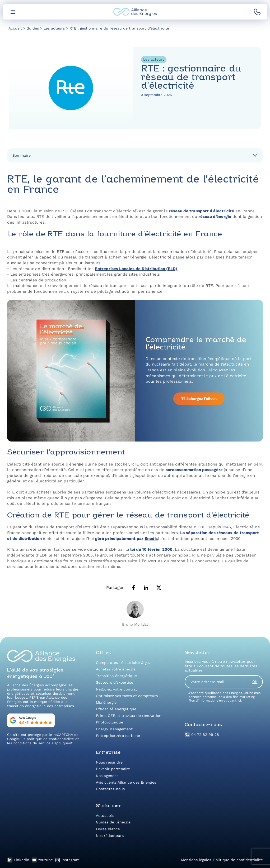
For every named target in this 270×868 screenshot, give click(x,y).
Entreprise (108, 753)
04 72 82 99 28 (202, 735)
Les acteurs (154, 59)
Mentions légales (196, 860)
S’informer (108, 806)
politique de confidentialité (50, 739)
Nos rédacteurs (110, 836)
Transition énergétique (116, 676)
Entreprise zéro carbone (118, 736)
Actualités (105, 816)
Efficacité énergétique (116, 709)
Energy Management (114, 729)
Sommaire (22, 155)
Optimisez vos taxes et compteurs (127, 696)
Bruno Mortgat (135, 624)
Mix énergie (106, 702)
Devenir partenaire (113, 769)
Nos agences (107, 776)
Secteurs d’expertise (115, 682)
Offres (103, 653)
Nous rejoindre (109, 762)
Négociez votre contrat (117, 689)
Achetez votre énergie (116, 669)
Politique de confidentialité (238, 860)
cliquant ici (232, 701)
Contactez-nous (110, 789)
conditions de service (32, 743)
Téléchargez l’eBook (199, 399)
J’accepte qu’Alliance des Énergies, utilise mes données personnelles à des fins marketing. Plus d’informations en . (224, 697)
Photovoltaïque (110, 722)
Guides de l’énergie (113, 822)
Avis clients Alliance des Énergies (126, 782)
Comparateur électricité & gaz (123, 663)
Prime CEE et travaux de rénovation (129, 716)
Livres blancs (108, 829)
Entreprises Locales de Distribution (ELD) (136, 269)
